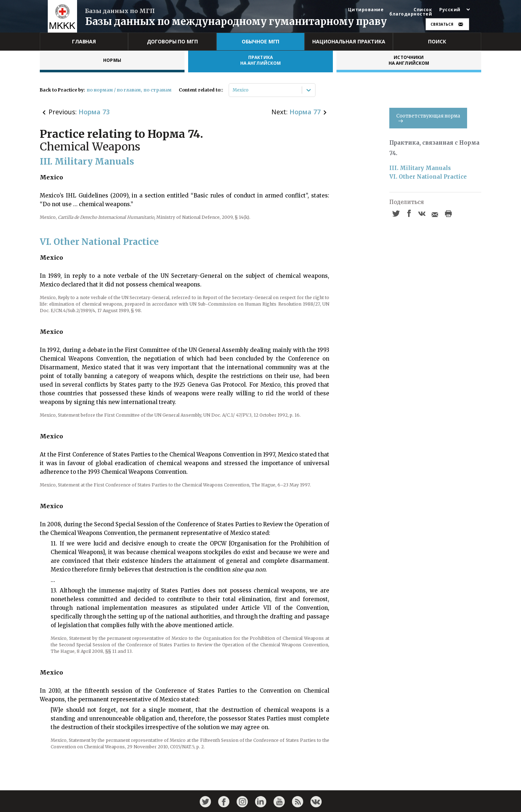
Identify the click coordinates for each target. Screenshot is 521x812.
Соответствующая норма (428, 118)
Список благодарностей (411, 12)
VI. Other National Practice (428, 177)
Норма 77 (305, 112)
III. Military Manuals (420, 168)
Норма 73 (94, 112)
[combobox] (233, 90)
